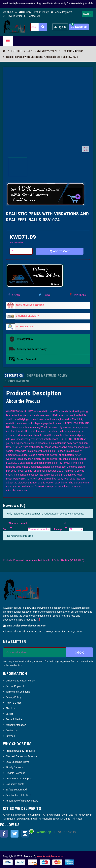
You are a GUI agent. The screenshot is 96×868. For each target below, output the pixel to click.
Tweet (45, 295)
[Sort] (18, 526)
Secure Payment (62, 12)
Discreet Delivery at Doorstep (22, 756)
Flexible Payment (15, 773)
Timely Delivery (14, 767)
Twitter (15, 834)
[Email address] (35, 652)
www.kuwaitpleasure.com (51, 856)
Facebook (4, 834)
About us (11, 708)
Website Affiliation (16, 725)
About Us (10, 12)
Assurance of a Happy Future (22, 801)
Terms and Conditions (18, 692)
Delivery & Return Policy (34, 12)
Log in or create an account (68, 514)
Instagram (25, 834)
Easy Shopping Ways (17, 762)
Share (14, 295)
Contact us (12, 730)
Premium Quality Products (20, 751)
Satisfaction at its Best (18, 795)
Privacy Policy (13, 697)
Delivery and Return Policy (20, 681)
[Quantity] (21, 251)
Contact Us (32, 16)
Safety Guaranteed (16, 790)
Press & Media (14, 719)
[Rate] (66, 526)
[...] (38, 620)
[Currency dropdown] (87, 14)
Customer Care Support (19, 778)
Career (9, 714)
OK (80, 652)
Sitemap (10, 736)
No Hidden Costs (15, 784)
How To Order (13, 16)
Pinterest (79, 295)
